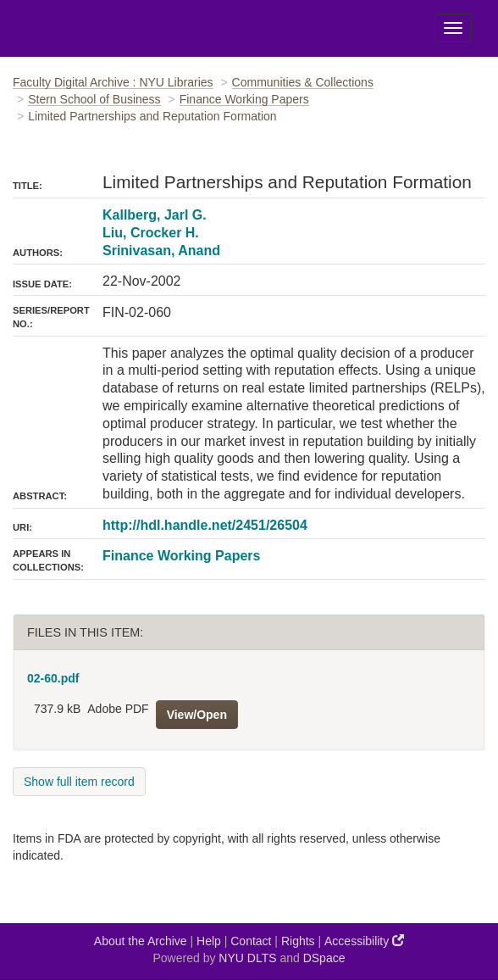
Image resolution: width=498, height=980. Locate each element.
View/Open (197, 715)
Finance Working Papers (244, 99)
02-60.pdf (53, 678)
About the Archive (141, 941)
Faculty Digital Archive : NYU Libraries (113, 82)
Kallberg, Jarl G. (155, 215)
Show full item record (79, 782)
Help (209, 941)
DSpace (324, 958)
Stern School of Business (94, 99)
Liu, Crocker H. (151, 233)
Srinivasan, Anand (161, 251)
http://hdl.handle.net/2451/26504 (205, 525)
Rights (298, 941)
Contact (251, 941)
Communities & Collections (303, 82)
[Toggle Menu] (453, 28)
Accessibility (364, 941)
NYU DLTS (247, 958)
